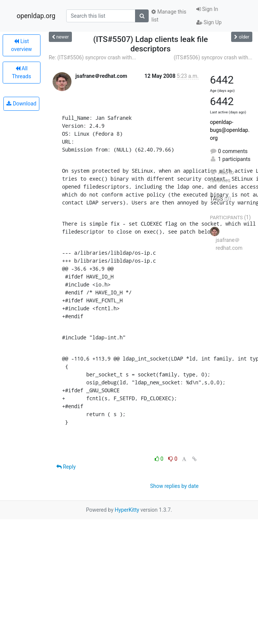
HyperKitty (127, 510)
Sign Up (209, 22)
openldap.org (36, 16)
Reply (66, 467)
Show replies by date (174, 486)
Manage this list (169, 16)
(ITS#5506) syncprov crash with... (213, 57)
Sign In (207, 9)
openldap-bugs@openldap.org (230, 130)
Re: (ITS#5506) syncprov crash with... (92, 57)
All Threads (21, 72)
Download (21, 104)
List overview (21, 45)
